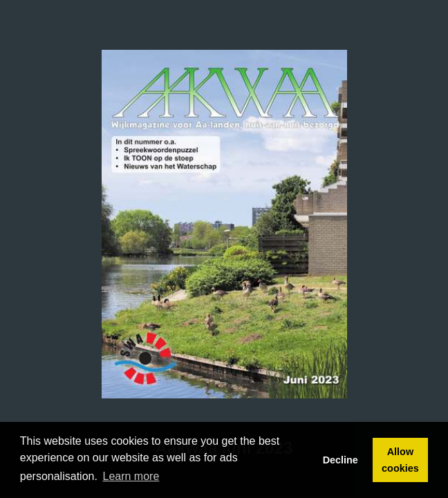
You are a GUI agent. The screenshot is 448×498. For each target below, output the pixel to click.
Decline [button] (340, 460)
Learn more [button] (131, 476)
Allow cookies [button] (400, 460)
